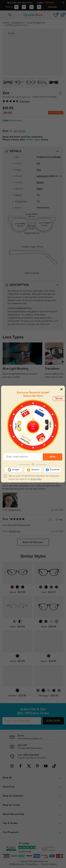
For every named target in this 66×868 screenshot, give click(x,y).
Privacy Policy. (36, 479)
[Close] (62, 389)
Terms (59, 398)
